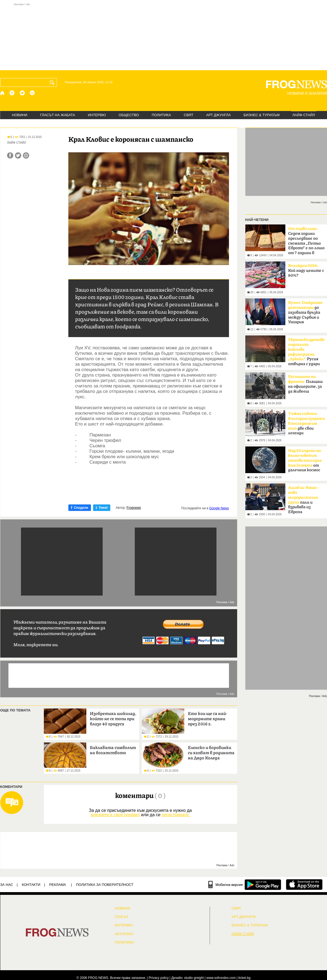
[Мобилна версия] (226, 885)
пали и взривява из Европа (304, 500)
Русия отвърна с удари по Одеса (306, 353)
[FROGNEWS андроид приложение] (263, 885)
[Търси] (53, 82)
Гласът (122, 917)
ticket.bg (244, 978)
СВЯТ (189, 115)
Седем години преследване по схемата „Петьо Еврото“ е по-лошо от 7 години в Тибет (306, 242)
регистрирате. (176, 815)
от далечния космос (305, 460)
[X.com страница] (22, 93)
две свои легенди (306, 423)
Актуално (124, 934)
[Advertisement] (164, 36)
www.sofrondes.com (221, 978)
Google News (219, 508)
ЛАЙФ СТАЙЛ (304, 115)
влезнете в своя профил (115, 815)
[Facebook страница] (12, 93)
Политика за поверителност (105, 885)
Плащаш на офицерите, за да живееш (305, 384)
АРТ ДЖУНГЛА (218, 115)
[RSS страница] (32, 93)
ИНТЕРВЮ (97, 115)
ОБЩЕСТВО (129, 115)
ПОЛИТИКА (161, 115)
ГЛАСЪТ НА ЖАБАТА (57, 115)
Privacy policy (159, 978)
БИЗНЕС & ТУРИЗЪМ (262, 115)
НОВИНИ (20, 115)
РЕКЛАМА (58, 885)
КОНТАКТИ (31, 885)
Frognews (134, 508)
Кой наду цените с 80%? (306, 271)
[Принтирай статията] (26, 155)
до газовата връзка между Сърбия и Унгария (305, 312)
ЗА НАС (7, 885)
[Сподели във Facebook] (10, 155)
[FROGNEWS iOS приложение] (304, 885)
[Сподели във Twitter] (18, 155)
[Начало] (3, 93)
